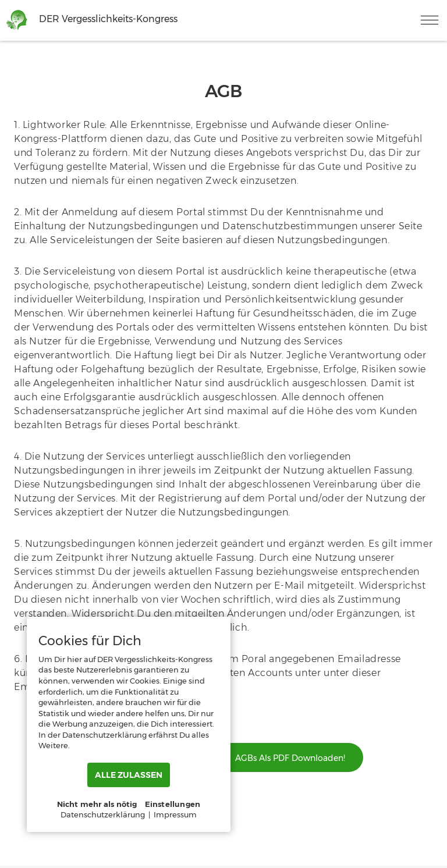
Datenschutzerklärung (103, 814)
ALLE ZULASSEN (129, 775)
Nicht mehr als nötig (97, 804)
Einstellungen (173, 804)
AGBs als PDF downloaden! (290, 758)
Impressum (175, 814)
